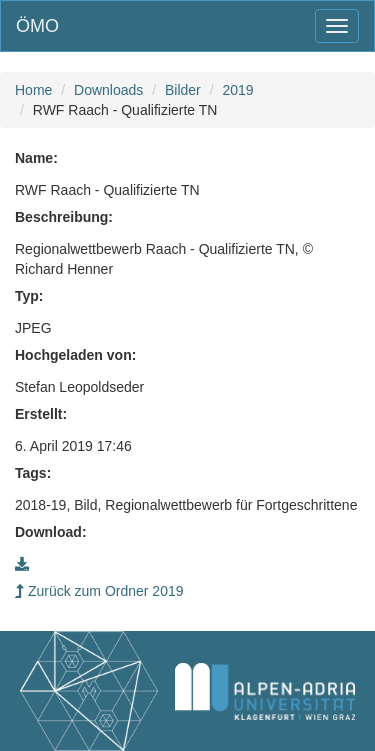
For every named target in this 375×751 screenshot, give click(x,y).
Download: (51, 532)
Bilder (183, 90)
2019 (237, 90)
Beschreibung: (64, 217)
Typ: (29, 296)
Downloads (108, 90)
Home (33, 90)
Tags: (33, 473)
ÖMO (37, 26)
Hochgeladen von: (75, 355)
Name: (36, 158)
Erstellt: (41, 414)
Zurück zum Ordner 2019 (99, 591)
